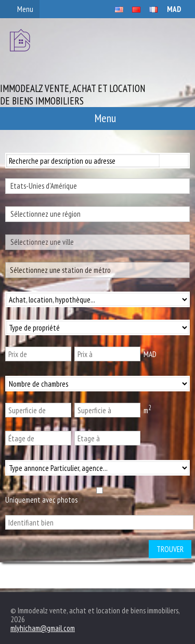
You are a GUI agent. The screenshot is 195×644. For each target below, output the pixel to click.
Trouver (170, 549)
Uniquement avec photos (41, 500)
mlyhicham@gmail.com (43, 628)
